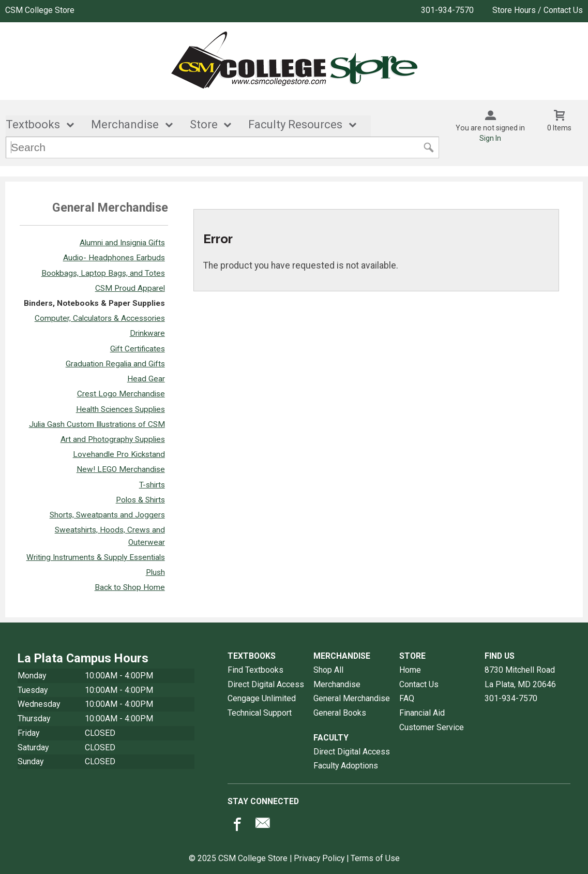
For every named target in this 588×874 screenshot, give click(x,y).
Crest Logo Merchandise (121, 394)
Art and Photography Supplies (113, 439)
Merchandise (125, 125)
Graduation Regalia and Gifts (115, 364)
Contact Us (419, 684)
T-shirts (152, 485)
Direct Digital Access (266, 684)
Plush (155, 572)
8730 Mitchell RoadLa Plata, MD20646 (520, 677)
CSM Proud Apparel (130, 288)
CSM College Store (40, 10)
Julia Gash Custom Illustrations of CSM (97, 424)
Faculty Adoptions (346, 766)
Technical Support (260, 713)
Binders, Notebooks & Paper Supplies (94, 303)
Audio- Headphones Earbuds (114, 258)
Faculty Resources (295, 125)
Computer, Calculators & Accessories (100, 318)
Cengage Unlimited (262, 699)
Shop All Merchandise (337, 677)
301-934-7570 (447, 10)
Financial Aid (422, 713)
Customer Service (432, 727)
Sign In (490, 138)
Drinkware (147, 334)
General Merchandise (352, 699)
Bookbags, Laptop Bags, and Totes (103, 273)
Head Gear (146, 379)
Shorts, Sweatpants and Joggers (107, 515)
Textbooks (33, 125)
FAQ (407, 699)
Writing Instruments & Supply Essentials (96, 557)
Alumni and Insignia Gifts (122, 243)
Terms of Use (375, 858)
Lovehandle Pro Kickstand (119, 454)
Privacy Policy (319, 858)
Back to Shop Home (130, 587)
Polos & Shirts (140, 500)
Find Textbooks (255, 670)
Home (410, 670)
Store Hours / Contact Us (538, 10)
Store (204, 125)
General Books (340, 713)
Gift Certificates (138, 349)
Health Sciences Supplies (120, 409)
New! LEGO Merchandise (121, 470)
